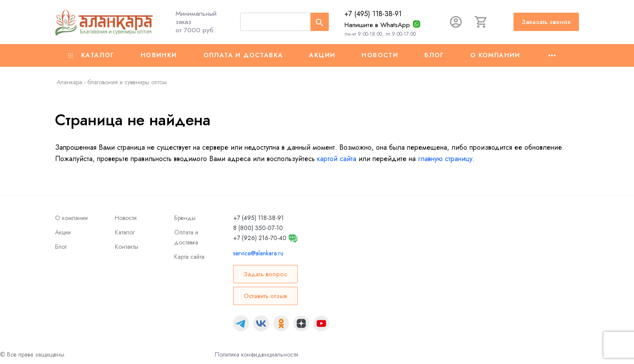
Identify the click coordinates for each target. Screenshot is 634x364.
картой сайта (337, 159)
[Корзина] (481, 22)
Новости (380, 55)
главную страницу (445, 159)
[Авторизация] (456, 22)
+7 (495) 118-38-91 (373, 14)
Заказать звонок (546, 22)
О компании (495, 55)
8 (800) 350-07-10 (258, 228)
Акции (322, 55)
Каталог (91, 55)
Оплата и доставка (243, 55)
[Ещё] (552, 55)
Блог (434, 55)
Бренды (185, 218)
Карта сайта (189, 257)
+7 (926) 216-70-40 (260, 238)
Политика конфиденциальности (257, 354)
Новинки (159, 55)
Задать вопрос (265, 274)
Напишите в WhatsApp (377, 25)
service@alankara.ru (258, 253)
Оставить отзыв (265, 296)
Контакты (127, 247)
